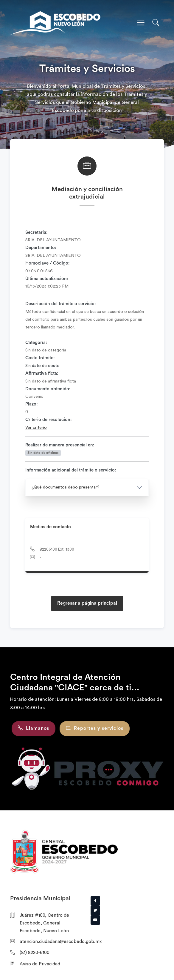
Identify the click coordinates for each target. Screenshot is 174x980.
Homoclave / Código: (48, 263)
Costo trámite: (40, 358)
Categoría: (36, 343)
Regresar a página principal (87, 603)
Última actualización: (47, 279)
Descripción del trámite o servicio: (61, 304)
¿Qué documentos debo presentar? (66, 487)
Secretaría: (36, 232)
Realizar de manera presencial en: (60, 445)
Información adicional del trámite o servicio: (71, 470)
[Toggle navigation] (141, 23)
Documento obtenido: (48, 389)
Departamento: (41, 248)
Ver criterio (36, 428)
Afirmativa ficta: (42, 373)
